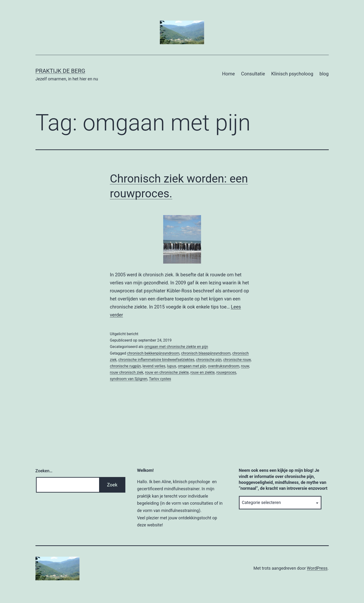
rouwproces (226, 372)
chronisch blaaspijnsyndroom (206, 353)
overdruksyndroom (224, 366)
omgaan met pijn (192, 366)
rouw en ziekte (203, 372)
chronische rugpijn (125, 366)
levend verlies (154, 366)
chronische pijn (209, 360)
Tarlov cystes (160, 379)
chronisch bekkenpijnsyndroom (153, 353)
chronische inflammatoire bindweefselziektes (156, 360)
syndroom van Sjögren (129, 379)
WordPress (317, 568)
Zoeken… (44, 471)
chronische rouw (237, 360)
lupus (172, 366)
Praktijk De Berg (60, 71)
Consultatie (253, 74)
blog (324, 74)
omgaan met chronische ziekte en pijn (176, 347)
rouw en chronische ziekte (167, 372)
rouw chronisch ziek (127, 372)
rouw (245, 366)
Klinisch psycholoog (292, 74)
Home (228, 74)
